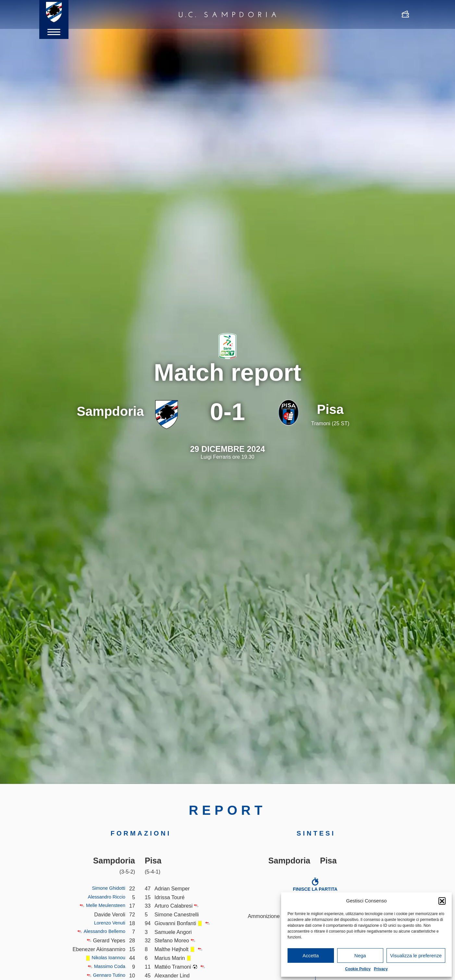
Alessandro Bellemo (102, 932)
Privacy (381, 969)
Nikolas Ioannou (106, 958)
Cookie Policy (358, 969)
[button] (442, 901)
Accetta (311, 955)
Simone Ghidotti (106, 888)
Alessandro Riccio (104, 897)
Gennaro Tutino (107, 975)
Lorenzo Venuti (108, 923)
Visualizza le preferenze (416, 955)
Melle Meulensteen (103, 906)
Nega (360, 955)
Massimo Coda (108, 967)
